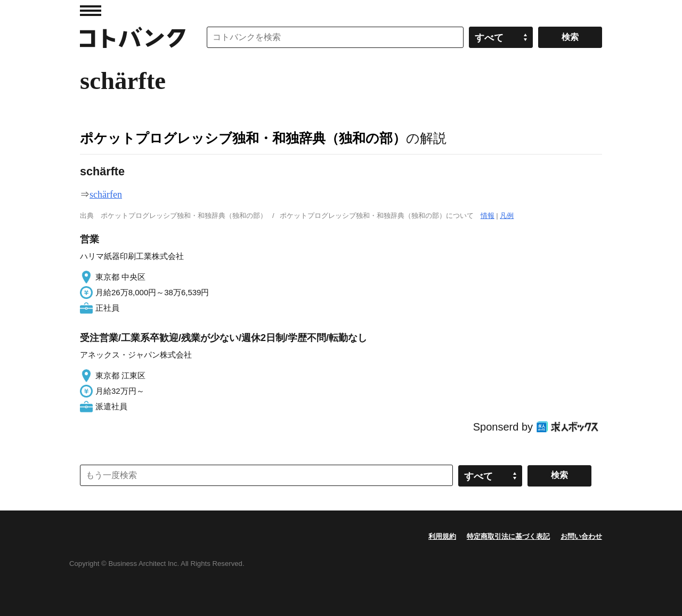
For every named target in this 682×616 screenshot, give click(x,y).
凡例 (507, 216)
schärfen (106, 194)
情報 (488, 216)
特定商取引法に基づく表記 (508, 536)
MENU (91, 11)
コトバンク (133, 37)
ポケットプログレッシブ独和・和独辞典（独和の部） (243, 138)
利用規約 (442, 536)
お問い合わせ (581, 536)
